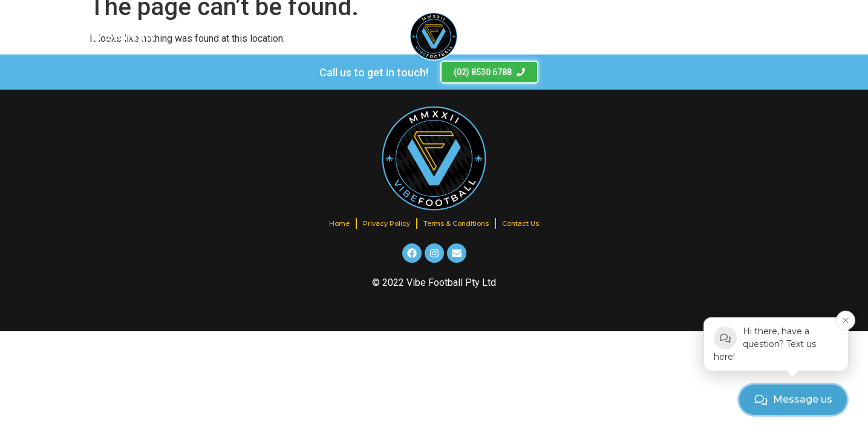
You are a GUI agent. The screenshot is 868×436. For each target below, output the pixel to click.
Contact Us (520, 223)
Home (339, 223)
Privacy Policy (387, 223)
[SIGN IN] (124, 36)
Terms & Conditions (456, 223)
